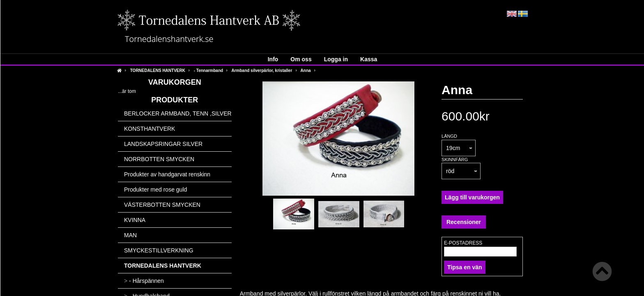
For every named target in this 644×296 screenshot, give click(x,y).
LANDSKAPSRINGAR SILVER (163, 144)
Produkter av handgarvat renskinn (167, 174)
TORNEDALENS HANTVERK (158, 71)
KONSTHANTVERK (149, 129)
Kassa (369, 59)
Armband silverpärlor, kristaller (262, 71)
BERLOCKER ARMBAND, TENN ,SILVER (178, 113)
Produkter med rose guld (155, 190)
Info (273, 59)
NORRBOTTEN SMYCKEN (159, 159)
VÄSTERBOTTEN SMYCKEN (162, 205)
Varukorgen (175, 82)
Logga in (336, 59)
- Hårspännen (144, 281)
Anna (306, 71)
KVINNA (135, 220)
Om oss (301, 59)
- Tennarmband (208, 71)
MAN (130, 235)
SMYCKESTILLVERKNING (159, 250)
